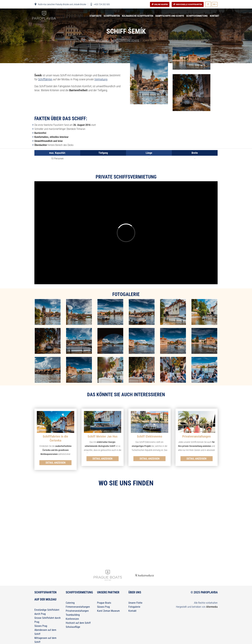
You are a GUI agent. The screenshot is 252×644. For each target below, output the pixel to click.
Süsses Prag (41, 626)
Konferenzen (72, 619)
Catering (70, 603)
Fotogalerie (134, 607)
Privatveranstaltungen (77, 611)
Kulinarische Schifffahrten (138, 16)
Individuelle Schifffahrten (188, 4)
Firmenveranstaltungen (78, 607)
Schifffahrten (112, 16)
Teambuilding (73, 615)
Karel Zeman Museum (108, 611)
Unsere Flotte (135, 603)
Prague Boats (104, 603)
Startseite (95, 16)
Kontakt (215, 16)
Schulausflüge (73, 627)
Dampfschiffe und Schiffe (170, 16)
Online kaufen (160, 4)
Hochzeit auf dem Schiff (78, 623)
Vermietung (101, 79)
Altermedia (212, 607)
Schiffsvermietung (197, 16)
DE (214, 4)
